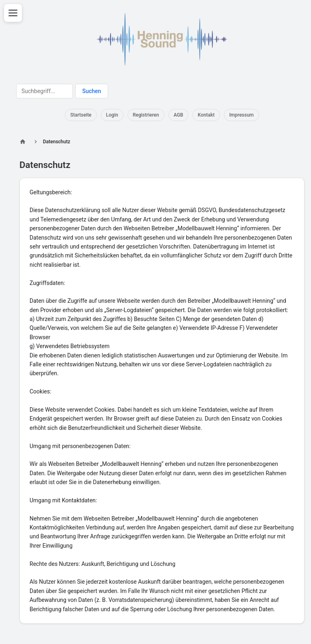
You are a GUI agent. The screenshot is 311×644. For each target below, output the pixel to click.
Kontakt (206, 115)
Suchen (92, 91)
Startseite (81, 115)
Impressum (242, 115)
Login (112, 115)
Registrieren (146, 115)
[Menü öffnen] (13, 13)
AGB (179, 115)
